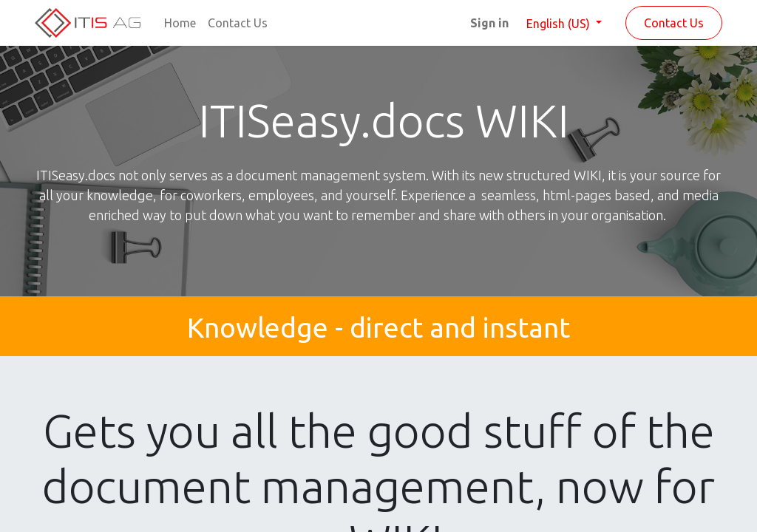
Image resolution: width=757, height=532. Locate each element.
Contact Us (674, 23)
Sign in (489, 23)
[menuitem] (180, 23)
